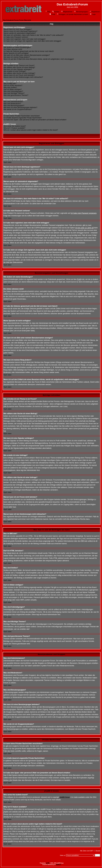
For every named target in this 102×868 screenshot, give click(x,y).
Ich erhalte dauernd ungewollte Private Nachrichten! (23, 118)
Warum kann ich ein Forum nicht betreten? (19, 75)
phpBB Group (65, 797)
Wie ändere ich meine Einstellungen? (17, 47)
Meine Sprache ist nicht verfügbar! (16, 53)
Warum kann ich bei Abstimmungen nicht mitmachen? (23, 77)
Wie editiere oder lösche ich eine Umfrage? (19, 73)
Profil (52, 14)
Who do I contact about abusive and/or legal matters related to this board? (31, 130)
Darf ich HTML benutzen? (13, 86)
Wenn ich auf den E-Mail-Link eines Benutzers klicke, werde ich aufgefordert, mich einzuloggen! (39, 59)
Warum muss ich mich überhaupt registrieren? (20, 31)
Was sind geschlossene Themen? (16, 95)
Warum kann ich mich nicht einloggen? (18, 29)
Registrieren (95, 12)
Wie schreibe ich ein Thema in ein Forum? (19, 65)
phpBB (48, 863)
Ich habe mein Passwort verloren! (16, 37)
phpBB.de (58, 865)
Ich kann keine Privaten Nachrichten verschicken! (22, 116)
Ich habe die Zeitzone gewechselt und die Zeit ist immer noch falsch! (29, 51)
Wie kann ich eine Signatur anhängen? (18, 69)
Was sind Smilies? (10, 87)
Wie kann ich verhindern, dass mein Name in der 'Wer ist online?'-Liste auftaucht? (34, 35)
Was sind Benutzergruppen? (14, 106)
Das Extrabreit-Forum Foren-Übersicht (17, 20)
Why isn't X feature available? (14, 128)
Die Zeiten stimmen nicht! (13, 49)
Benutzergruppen (81, 12)
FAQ (48, 12)
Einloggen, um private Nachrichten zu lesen (72, 14)
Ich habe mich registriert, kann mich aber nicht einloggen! (24, 39)
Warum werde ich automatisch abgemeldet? (20, 33)
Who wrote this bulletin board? (15, 126)
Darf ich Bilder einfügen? (13, 89)
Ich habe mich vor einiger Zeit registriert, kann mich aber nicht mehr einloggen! (32, 41)
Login (93, 14)
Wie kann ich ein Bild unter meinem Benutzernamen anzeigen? (27, 55)
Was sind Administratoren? (13, 102)
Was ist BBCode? (10, 84)
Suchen (56, 12)
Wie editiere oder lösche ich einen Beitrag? (19, 67)
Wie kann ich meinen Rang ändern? (17, 57)
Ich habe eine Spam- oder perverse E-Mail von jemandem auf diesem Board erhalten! (35, 120)
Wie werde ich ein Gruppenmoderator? (18, 109)
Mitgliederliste (67, 12)
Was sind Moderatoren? (12, 104)
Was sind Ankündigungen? (13, 91)
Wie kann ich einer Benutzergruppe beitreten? (20, 107)
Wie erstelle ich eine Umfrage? (15, 71)
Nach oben (7, 162)
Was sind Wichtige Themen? (14, 93)
